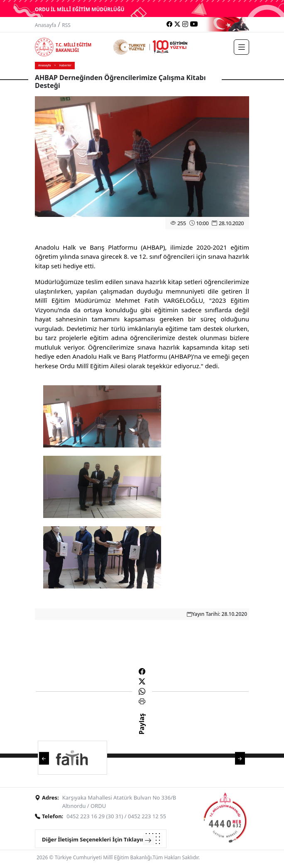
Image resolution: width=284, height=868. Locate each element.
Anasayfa (45, 25)
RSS (66, 25)
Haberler (65, 65)
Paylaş (142, 731)
